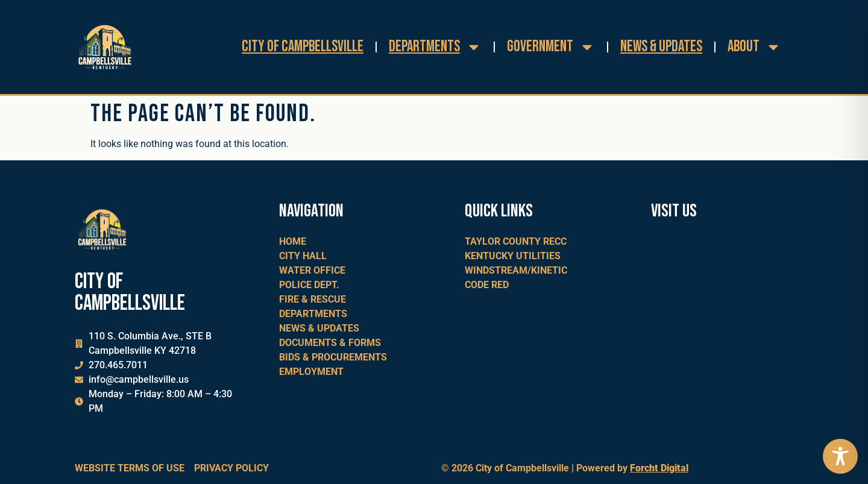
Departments (435, 47)
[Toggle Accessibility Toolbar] (840, 456)
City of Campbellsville (303, 47)
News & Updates (661, 47)
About (754, 47)
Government (551, 47)
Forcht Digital (659, 468)
